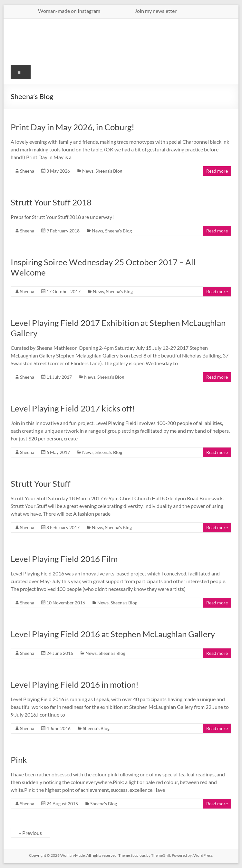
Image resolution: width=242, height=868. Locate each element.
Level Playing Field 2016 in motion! (75, 684)
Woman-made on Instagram (82, 11)
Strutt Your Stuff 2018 (51, 202)
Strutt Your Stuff (41, 484)
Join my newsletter (156, 11)
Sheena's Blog (109, 171)
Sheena (27, 171)
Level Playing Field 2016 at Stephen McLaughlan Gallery (113, 634)
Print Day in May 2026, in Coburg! (73, 127)
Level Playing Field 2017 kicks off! (73, 408)
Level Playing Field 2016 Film (64, 559)
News (88, 171)
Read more (217, 171)
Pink (19, 760)
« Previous (30, 833)
